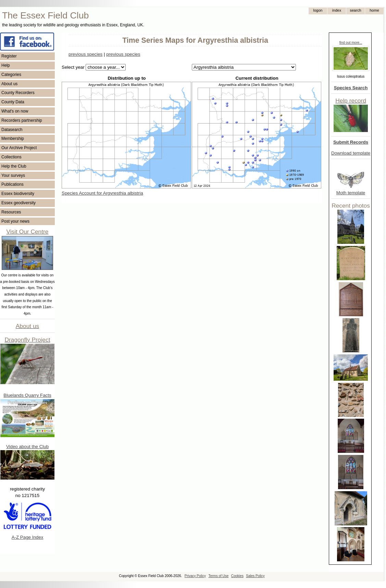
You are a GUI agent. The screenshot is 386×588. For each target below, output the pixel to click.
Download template (351, 153)
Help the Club (14, 166)
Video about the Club (27, 447)
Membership (13, 139)
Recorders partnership (22, 120)
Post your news (15, 221)
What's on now (15, 111)
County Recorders (18, 93)
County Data (13, 102)
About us (9, 84)
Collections (11, 157)
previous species (85, 54)
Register (9, 56)
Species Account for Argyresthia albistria (102, 193)
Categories (11, 75)
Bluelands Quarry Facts (27, 395)
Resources (11, 212)
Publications (13, 184)
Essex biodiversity (18, 194)
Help (6, 65)
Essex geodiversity (18, 203)
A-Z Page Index (28, 537)
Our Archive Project (19, 148)
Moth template (351, 193)
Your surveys (13, 175)
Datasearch (12, 130)
